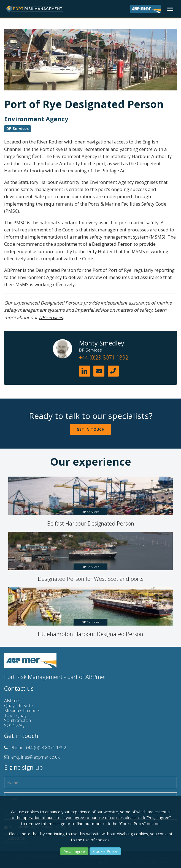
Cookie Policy (105, 851)
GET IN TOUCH (90, 429)
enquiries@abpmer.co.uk (35, 757)
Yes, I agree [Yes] (74, 851)
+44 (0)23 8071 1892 (104, 357)
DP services (51, 317)
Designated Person (112, 244)
